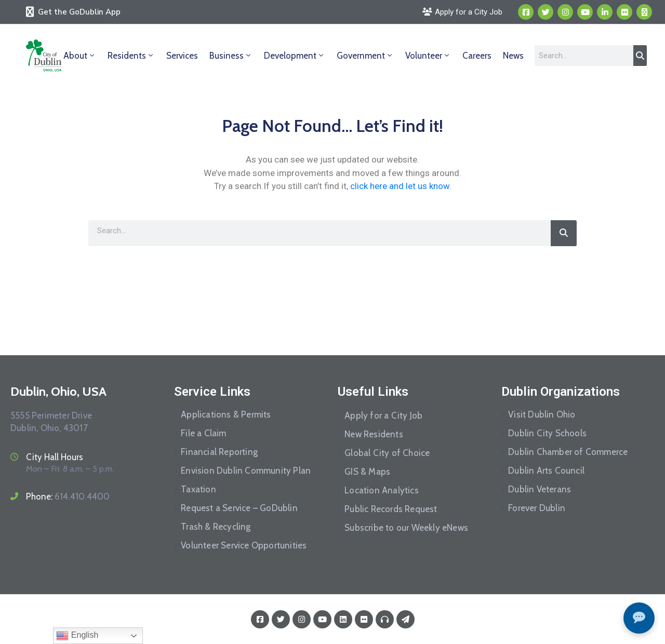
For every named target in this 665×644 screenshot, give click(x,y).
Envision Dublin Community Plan (246, 471)
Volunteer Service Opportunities (244, 545)
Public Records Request (391, 509)
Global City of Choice (387, 453)
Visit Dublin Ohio (542, 414)
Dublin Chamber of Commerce (568, 452)
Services (182, 56)
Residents (131, 56)
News (513, 56)
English (77, 636)
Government (365, 56)
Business (231, 56)
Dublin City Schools (547, 433)
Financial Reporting (219, 452)
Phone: (68, 497)
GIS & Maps (367, 472)
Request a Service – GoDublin (239, 508)
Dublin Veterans (540, 489)
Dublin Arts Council (546, 471)
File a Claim (203, 433)
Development (295, 56)
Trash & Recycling (216, 527)
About (80, 56)
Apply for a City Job (383, 415)
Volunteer (428, 56)
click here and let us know (400, 186)
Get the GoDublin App (79, 12)
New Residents (374, 434)
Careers (477, 56)
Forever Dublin (537, 508)
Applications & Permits (226, 414)
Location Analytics (382, 490)
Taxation (198, 489)
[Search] (640, 56)
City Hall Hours (55, 457)
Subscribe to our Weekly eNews (406, 528)
